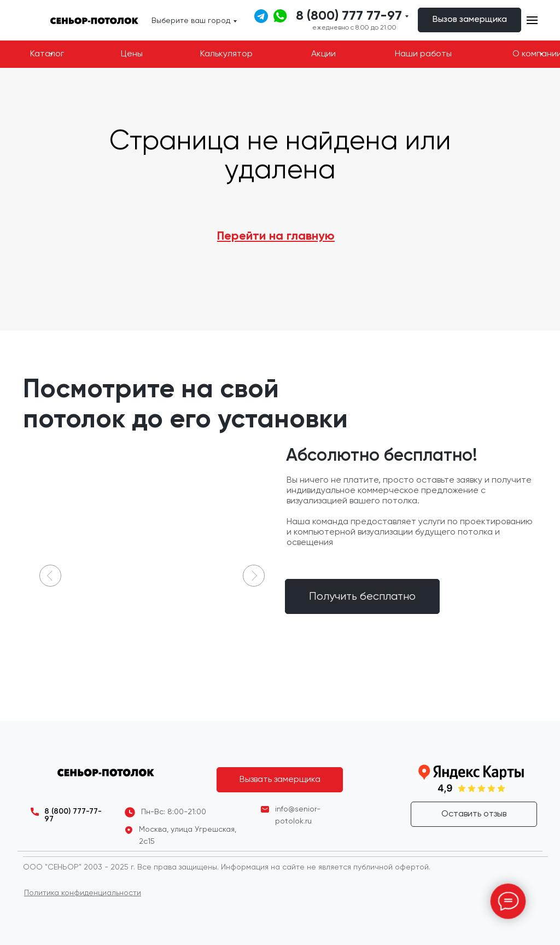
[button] (469, 20)
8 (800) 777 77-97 (349, 16)
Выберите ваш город (191, 21)
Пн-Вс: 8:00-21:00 (174, 812)
